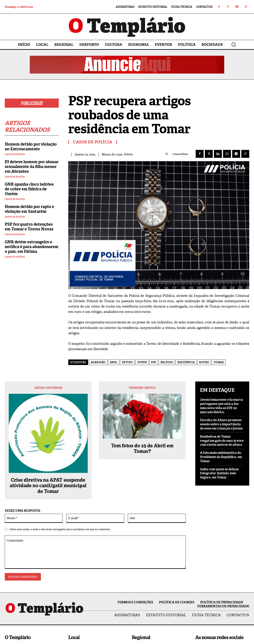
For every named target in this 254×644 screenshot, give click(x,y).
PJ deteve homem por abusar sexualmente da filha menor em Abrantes (32, 167)
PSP (154, 362)
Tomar (219, 362)
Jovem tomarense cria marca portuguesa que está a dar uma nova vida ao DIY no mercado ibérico (221, 406)
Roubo (204, 362)
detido (127, 362)
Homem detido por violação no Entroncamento (31, 147)
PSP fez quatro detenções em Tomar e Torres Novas (29, 227)
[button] (234, 44)
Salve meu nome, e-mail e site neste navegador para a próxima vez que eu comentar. (60, 529)
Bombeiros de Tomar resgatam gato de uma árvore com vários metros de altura (222, 441)
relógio (167, 362)
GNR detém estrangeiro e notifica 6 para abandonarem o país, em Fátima (32, 247)
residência (186, 362)
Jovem (142, 362)
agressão (98, 362)
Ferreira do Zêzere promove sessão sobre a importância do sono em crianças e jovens (221, 424)
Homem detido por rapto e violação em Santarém (29, 209)
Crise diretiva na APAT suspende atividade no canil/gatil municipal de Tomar (48, 486)
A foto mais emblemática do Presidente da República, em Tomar (221, 457)
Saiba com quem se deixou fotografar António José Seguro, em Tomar (219, 473)
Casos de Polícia (15, 154)
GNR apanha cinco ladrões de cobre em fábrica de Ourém (29, 189)
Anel (114, 362)
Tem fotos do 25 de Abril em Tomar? (142, 449)
